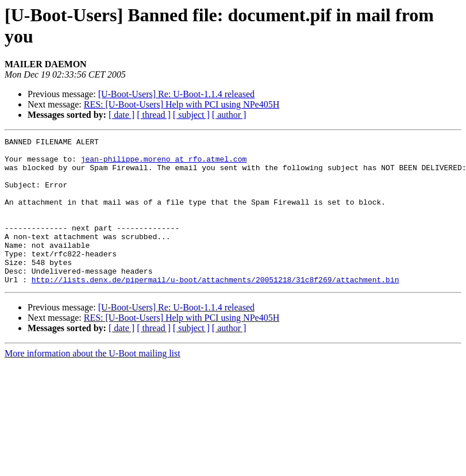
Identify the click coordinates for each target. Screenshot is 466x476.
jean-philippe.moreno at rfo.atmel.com (164, 164)
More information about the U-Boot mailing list (93, 383)
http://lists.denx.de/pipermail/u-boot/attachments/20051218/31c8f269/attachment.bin (215, 309)
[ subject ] (191, 115)
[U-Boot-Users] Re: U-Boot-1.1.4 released (176, 94)
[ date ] (122, 115)
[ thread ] (154, 115)
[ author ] (229, 115)
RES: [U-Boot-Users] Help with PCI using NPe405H (182, 104)
